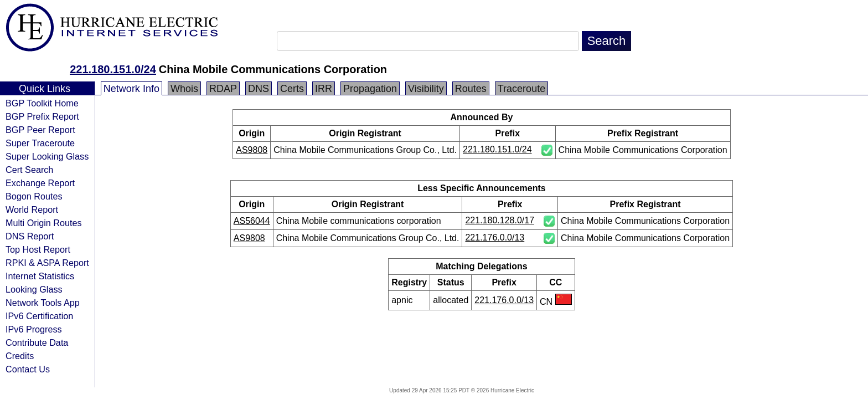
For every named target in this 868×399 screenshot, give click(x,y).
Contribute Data (37, 342)
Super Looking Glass (47, 156)
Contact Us (28, 369)
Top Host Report (38, 249)
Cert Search (29, 170)
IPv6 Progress (34, 329)
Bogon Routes (34, 196)
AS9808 (252, 150)
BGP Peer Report (40, 130)
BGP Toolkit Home (42, 103)
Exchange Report (40, 183)
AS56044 (252, 221)
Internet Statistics (40, 276)
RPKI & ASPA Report (47, 263)
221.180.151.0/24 (113, 69)
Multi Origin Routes (44, 223)
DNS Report (30, 236)
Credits (20, 356)
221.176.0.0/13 (495, 237)
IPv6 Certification (39, 316)
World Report (32, 209)
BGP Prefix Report (42, 116)
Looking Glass (34, 289)
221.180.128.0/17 (500, 220)
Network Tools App (43, 303)
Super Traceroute (40, 143)
